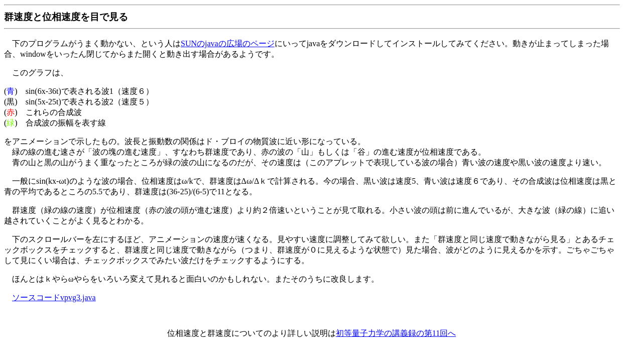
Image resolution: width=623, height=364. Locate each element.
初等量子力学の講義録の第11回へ (396, 333)
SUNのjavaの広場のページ (228, 43)
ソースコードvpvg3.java (54, 297)
